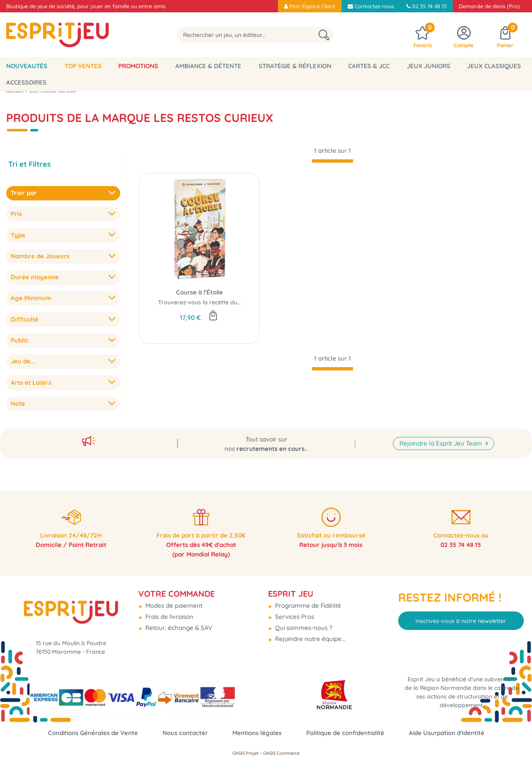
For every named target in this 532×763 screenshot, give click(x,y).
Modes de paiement (173, 602)
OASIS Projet (245, 753)
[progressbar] (332, 161)
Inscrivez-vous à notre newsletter (461, 617)
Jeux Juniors (429, 66)
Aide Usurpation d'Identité (447, 733)
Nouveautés (27, 66)
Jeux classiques (494, 66)
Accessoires (26, 82)
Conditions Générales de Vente (93, 733)
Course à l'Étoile (199, 292)
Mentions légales (257, 733)
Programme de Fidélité (307, 602)
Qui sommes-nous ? (303, 624)
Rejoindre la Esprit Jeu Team (441, 438)
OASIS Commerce (281, 753)
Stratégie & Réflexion (295, 66)
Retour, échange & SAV (178, 624)
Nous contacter (185, 733)
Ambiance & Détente (208, 66)
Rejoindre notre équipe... (309, 635)
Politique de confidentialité (345, 733)
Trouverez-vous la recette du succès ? (210, 302)
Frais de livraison (169, 613)
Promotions (138, 66)
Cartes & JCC (369, 66)
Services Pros (294, 613)
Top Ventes (83, 66)
